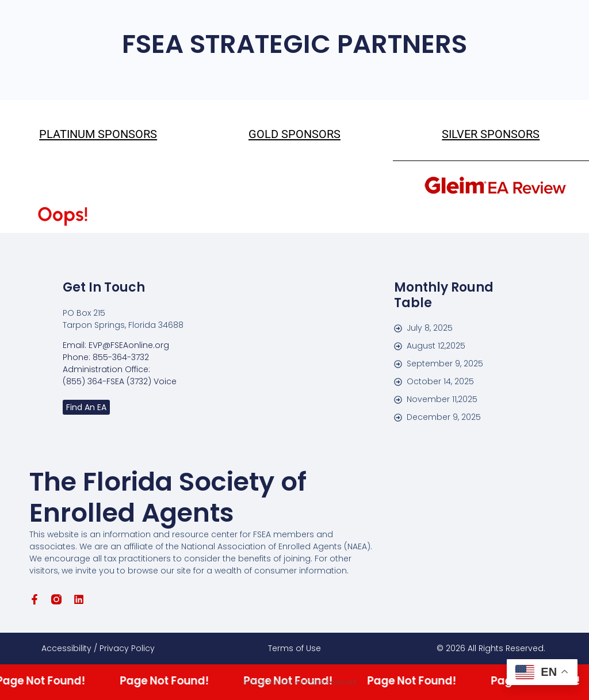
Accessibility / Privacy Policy (98, 648)
